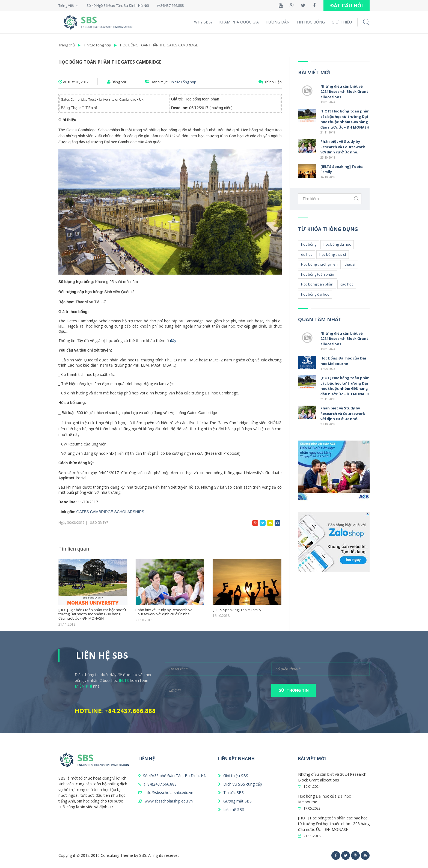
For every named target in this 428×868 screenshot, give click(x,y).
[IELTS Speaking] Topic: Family (237, 610)
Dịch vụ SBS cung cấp (240, 784)
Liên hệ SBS (231, 809)
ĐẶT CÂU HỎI (347, 5)
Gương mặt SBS (235, 801)
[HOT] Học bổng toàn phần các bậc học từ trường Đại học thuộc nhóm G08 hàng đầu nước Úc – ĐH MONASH (93, 614)
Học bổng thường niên (319, 264)
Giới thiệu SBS (233, 776)
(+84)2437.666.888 (157, 784)
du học (307, 254)
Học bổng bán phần (317, 284)
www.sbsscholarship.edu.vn (166, 801)
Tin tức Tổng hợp (97, 45)
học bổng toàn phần (318, 274)
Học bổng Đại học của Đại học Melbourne (343, 361)
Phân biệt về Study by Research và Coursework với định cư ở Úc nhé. (164, 612)
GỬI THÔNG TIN (294, 690)
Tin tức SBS (231, 793)
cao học (347, 284)
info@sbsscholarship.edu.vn (166, 793)
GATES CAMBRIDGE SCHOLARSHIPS (110, 512)
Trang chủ (67, 45)
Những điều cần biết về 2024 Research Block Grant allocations (344, 92)
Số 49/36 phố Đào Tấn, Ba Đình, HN (173, 776)
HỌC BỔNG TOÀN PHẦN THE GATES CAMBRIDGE (159, 45)
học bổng (309, 244)
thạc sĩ (350, 264)
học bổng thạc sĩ (333, 254)
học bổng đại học (315, 294)
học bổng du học (337, 244)
